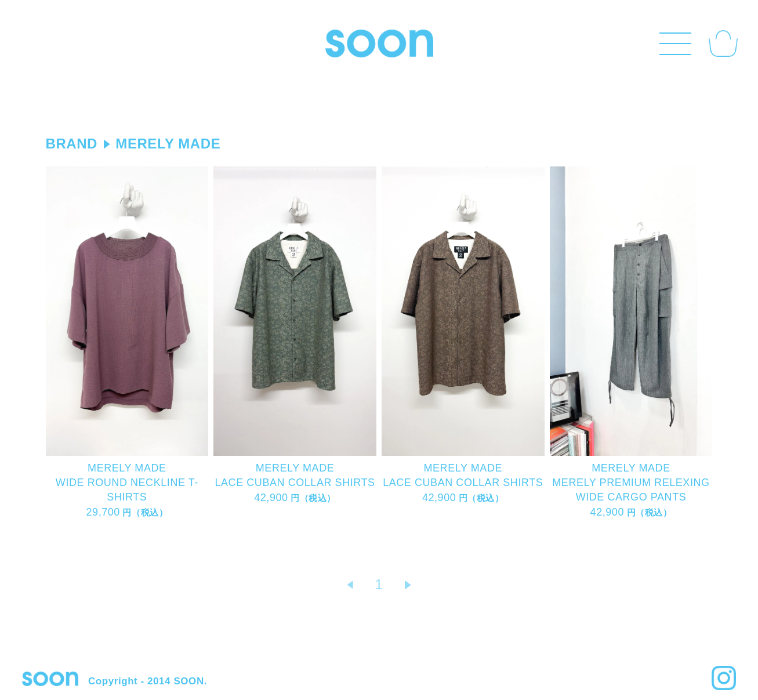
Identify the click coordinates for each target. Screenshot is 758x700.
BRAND (72, 144)
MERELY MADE (168, 144)
